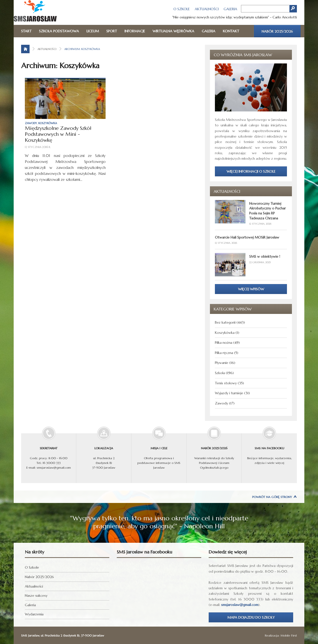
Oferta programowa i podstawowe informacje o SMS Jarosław (159, 451)
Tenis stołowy (226, 383)
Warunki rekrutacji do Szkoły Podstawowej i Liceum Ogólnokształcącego (214, 451)
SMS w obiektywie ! (265, 256)
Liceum (93, 31)
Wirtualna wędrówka (173, 31)
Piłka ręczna (224, 353)
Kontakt (231, 31)
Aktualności (207, 9)
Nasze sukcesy (36, 595)
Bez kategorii (225, 322)
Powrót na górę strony (272, 497)
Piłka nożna (224, 343)
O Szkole (182, 9)
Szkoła (220, 373)
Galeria (230, 9)
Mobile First (289, 635)
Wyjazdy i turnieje (229, 393)
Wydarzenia (34, 614)
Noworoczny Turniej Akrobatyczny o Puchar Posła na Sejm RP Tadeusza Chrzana (267, 211)
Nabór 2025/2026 (277, 31)
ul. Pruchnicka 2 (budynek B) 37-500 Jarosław (104, 451)
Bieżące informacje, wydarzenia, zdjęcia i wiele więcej (269, 449)
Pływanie (222, 363)
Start (26, 31)
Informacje (135, 31)
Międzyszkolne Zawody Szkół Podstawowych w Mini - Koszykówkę (58, 134)
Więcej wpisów (251, 289)
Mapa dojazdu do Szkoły (251, 617)
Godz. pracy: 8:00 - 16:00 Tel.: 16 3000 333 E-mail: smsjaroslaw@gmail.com (49, 451)
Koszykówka (48, 123)
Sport (112, 31)
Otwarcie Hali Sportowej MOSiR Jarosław (247, 237)
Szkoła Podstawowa (59, 31)
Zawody (31, 123)
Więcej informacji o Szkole (251, 171)
